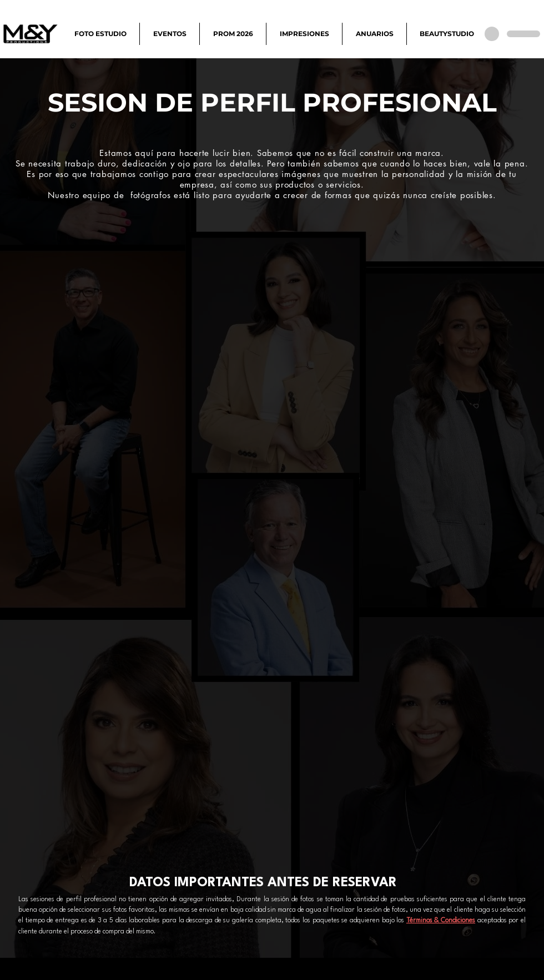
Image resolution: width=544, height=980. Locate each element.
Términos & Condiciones (441, 921)
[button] (100, 34)
